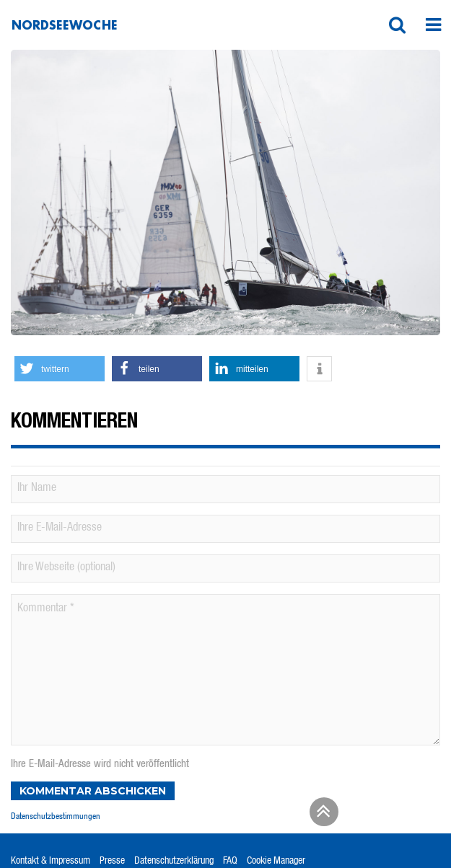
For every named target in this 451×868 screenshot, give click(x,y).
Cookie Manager (276, 862)
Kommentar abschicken (93, 791)
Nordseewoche (65, 25)
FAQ (230, 862)
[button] (397, 25)
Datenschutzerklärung (174, 862)
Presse (112, 862)
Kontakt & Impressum (51, 862)
